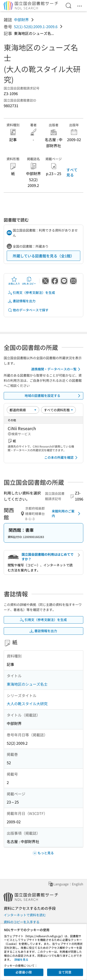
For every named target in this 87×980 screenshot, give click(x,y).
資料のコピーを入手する (22, 922)
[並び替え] (23, 410)
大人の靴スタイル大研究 (27, 704)
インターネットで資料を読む (25, 915)
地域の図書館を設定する (53, 396)
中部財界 (21, 20)
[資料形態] (58, 410)
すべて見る (72, 172)
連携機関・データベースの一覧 (56, 369)
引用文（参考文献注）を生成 (31, 293)
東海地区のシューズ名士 (27, 684)
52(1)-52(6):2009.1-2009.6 (36, 27)
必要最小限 (24, 972)
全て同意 (65, 972)
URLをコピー (29, 281)
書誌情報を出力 (22, 301)
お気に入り (14, 281)
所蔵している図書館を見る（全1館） (43, 256)
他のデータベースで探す (28, 310)
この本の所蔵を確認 (62, 458)
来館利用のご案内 (67, 513)
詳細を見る (21, 959)
